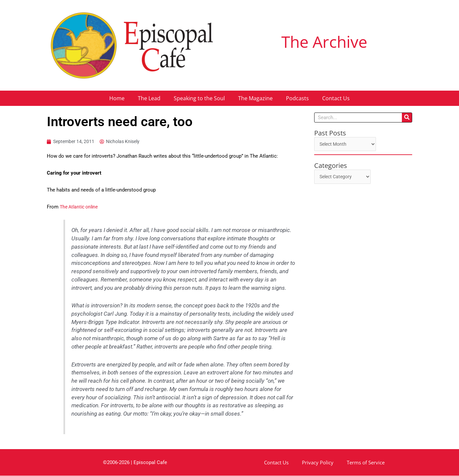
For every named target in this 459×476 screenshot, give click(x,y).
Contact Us (336, 98)
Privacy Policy (318, 463)
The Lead (149, 98)
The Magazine (255, 98)
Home (117, 98)
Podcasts (297, 98)
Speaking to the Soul (199, 98)
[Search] (407, 118)
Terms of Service (366, 463)
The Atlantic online (81, 207)
